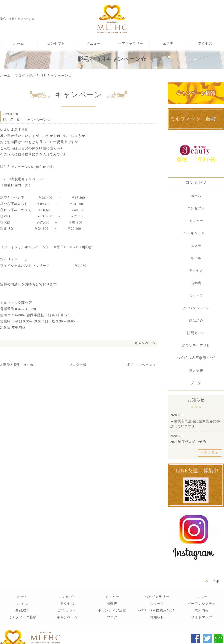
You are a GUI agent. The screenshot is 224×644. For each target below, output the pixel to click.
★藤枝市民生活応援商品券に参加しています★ (195, 424)
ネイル (196, 258)
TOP (215, 582)
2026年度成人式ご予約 (188, 442)
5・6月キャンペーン (136, 365)
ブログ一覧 (78, 365)
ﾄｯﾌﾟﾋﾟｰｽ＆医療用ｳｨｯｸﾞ (196, 358)
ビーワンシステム (196, 308)
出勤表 (196, 283)
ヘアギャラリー (131, 44)
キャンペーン (145, 343)
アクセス (205, 44)
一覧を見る (210, 453)
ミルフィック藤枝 (22, 617)
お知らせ (157, 617)
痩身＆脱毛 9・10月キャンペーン (21, 365)
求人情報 (196, 371)
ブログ (20, 76)
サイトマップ (202, 617)
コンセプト (56, 44)
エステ (168, 44)
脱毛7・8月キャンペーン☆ (51, 76)
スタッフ (196, 296)
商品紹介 (196, 321)
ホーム (19, 44)
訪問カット (196, 333)
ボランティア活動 (196, 346)
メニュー (93, 44)
